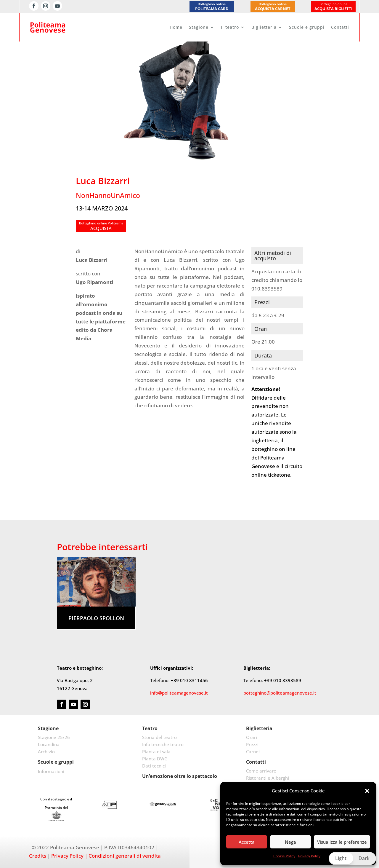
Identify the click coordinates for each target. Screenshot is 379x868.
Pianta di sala (156, 751)
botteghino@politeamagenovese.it (280, 693)
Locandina (49, 744)
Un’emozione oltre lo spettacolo (180, 776)
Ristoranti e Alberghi (268, 778)
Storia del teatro (159, 737)
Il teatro (230, 27)
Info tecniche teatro (163, 744)
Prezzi (252, 744)
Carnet (253, 751)
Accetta (247, 842)
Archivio (46, 751)
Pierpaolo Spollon (96, 618)
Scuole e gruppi (307, 27)
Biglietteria (264, 27)
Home (176, 27)
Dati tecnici (154, 766)
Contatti (340, 27)
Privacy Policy (309, 856)
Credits (38, 856)
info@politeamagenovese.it (179, 693)
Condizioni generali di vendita (125, 856)
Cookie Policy (284, 856)
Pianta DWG (155, 759)
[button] (367, 791)
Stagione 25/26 (54, 737)
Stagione (199, 27)
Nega (290, 842)
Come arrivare (261, 771)
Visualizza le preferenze (342, 842)
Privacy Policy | (69, 856)
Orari (252, 737)
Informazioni (51, 771)
